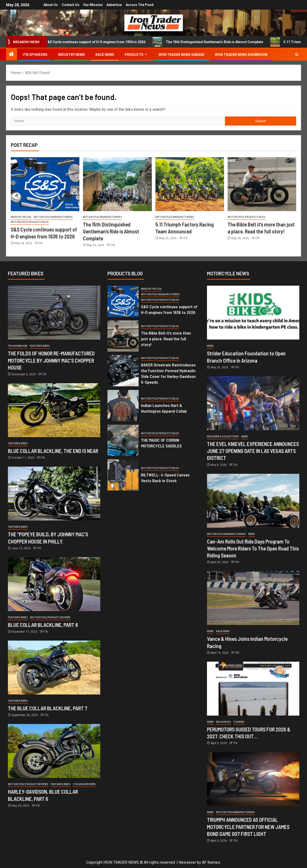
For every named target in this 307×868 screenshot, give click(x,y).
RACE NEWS (105, 55)
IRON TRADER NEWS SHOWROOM (241, 55)
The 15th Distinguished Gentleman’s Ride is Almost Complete (221, 42)
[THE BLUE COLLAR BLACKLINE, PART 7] (54, 668)
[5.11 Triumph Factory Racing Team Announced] (190, 184)
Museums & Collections (223, 437)
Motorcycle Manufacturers (53, 217)
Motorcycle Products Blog (30, 222)
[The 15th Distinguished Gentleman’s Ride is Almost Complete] (117, 184)
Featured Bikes (40, 346)
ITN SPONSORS (35, 55)
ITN (41, 243)
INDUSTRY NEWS (71, 55)
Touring (239, 722)
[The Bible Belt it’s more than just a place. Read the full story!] (262, 184)
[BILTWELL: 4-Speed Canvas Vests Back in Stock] (123, 475)
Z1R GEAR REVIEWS (84, 784)
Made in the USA (21, 217)
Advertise (115, 5)
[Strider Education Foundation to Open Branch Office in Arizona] (253, 313)
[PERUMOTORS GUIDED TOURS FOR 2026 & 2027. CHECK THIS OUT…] (253, 689)
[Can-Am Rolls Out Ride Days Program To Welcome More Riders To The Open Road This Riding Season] (253, 501)
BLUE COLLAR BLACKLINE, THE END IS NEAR (53, 451)
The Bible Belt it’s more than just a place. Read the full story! (166, 339)
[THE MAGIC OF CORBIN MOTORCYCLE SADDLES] (123, 440)
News (210, 346)
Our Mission (93, 5)
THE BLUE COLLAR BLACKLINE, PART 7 (48, 708)
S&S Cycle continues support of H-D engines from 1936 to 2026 (102, 42)
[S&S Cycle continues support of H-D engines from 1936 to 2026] (45, 184)
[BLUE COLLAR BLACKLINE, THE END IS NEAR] (54, 410)
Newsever (187, 862)
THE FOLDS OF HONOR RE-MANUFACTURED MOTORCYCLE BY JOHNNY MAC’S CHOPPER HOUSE (51, 360)
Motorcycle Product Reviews (50, 617)
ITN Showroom (18, 346)
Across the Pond (141, 5)
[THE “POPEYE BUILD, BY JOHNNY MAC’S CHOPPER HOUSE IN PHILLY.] (54, 494)
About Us (49, 5)
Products (134, 55)
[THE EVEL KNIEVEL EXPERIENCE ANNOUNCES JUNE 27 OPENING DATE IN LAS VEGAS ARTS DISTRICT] (253, 403)
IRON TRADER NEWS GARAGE (181, 55)
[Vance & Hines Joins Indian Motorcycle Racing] (253, 598)
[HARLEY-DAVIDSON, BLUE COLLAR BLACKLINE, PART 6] (54, 751)
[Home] (12, 55)
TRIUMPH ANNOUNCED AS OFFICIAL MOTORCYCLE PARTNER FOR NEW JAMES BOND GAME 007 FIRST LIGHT (248, 827)
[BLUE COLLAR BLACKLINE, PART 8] (54, 584)
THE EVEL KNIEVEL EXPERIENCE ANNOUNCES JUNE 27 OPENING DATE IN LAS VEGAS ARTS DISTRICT (253, 451)
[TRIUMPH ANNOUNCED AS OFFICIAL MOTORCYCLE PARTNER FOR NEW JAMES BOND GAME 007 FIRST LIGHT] (253, 779)
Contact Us (70, 5)
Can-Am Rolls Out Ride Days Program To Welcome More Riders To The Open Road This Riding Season (253, 548)
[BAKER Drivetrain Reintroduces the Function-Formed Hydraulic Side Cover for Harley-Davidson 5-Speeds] (123, 371)
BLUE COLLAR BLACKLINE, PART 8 (43, 625)
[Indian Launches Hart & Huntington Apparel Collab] (123, 405)
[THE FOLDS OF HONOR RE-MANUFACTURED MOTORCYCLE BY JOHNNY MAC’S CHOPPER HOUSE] (54, 313)
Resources (224, 722)
